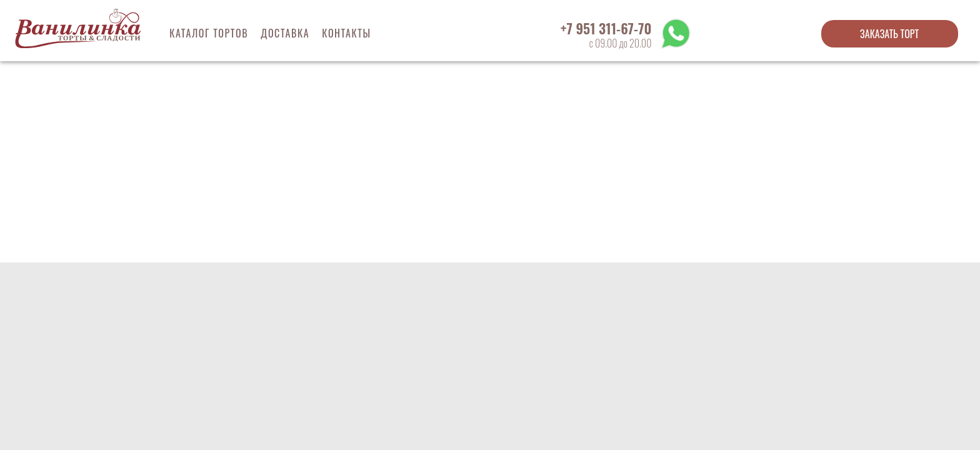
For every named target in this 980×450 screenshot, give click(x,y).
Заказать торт (889, 34)
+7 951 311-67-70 (606, 28)
